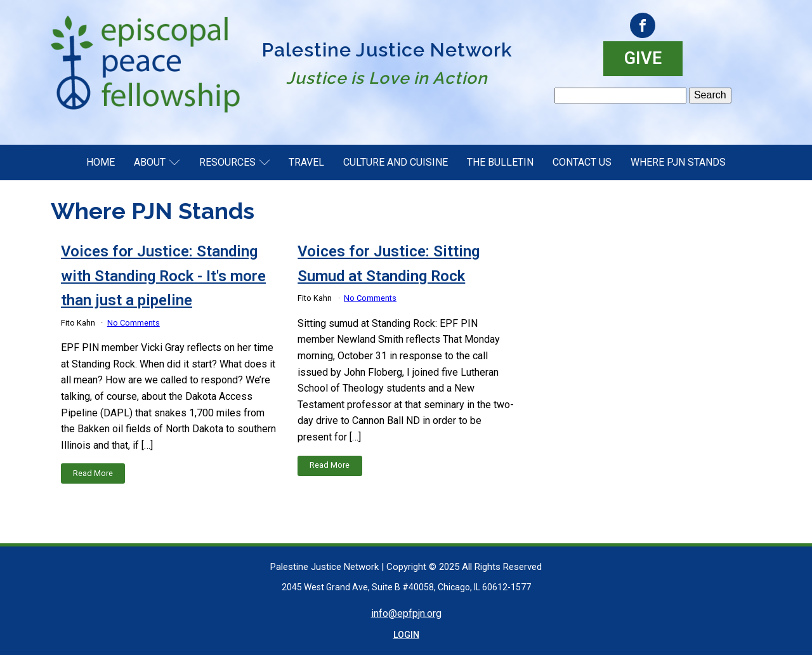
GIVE (643, 58)
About (157, 162)
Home (101, 162)
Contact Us (582, 162)
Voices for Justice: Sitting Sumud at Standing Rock (389, 263)
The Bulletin (500, 162)
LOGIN (406, 635)
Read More (93, 473)
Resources (235, 162)
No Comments (134, 323)
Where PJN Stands (678, 162)
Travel (306, 162)
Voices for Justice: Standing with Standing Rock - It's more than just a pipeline (163, 276)
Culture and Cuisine (396, 162)
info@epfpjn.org (406, 613)
